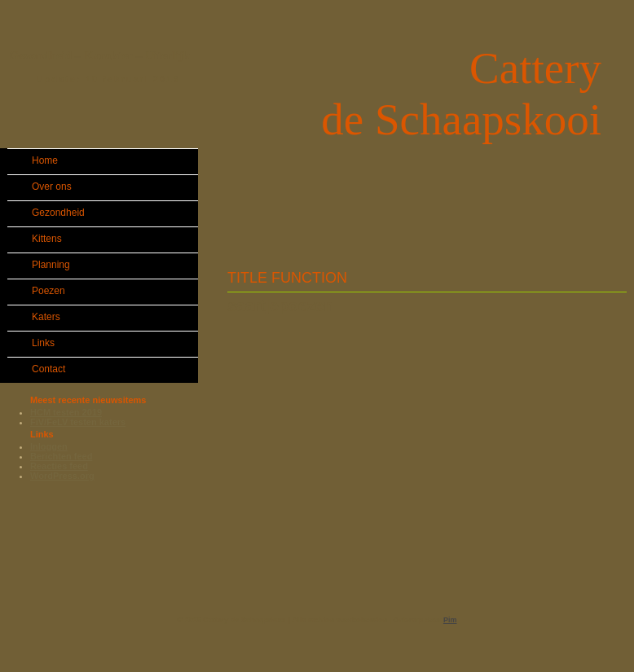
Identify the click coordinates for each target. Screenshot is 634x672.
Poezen (48, 291)
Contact (48, 369)
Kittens (47, 239)
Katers (46, 317)
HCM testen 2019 (66, 412)
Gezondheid (58, 213)
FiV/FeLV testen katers (78, 422)
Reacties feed (59, 466)
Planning (51, 265)
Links (43, 343)
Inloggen (49, 446)
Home (45, 160)
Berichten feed (61, 456)
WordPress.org (62, 476)
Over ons (52, 187)
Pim (450, 620)
